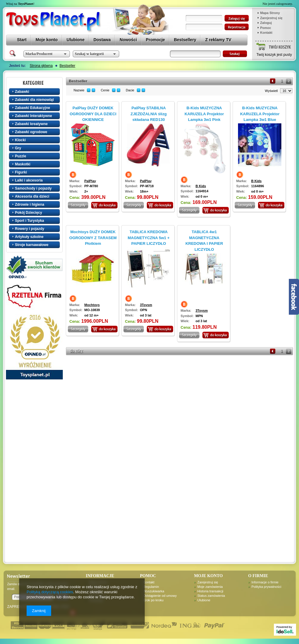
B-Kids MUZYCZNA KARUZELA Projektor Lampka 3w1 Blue (260, 114)
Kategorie (35, 83)
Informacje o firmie (265, 582)
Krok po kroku (153, 600)
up (93, 90)
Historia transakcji (210, 591)
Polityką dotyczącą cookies (50, 592)
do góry (76, 351)
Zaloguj (266, 23)
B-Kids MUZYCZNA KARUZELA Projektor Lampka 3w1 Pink (204, 114)
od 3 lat (146, 315)
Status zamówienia (211, 596)
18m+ (144, 191)
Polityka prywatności (266, 587)
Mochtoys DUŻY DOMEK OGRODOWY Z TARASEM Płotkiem (93, 238)
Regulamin (151, 587)
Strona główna (41, 66)
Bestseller (67, 66)
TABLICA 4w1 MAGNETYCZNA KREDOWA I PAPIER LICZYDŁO (204, 241)
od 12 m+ (91, 315)
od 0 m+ (202, 196)
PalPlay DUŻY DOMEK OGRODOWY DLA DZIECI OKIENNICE (93, 114)
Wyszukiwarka (154, 591)
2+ (86, 191)
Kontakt (266, 33)
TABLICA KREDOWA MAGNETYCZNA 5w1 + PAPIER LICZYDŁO (149, 238)
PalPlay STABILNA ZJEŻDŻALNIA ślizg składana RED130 (149, 114)
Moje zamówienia (210, 587)
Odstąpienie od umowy (160, 596)
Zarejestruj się (271, 18)
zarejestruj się (237, 27)
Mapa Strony (270, 13)
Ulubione (204, 600)
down (89, 90)
